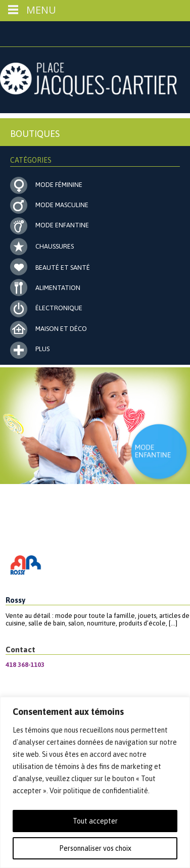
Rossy (15, 600)
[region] (95, 782)
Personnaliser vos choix (95, 848)
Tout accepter (95, 821)
